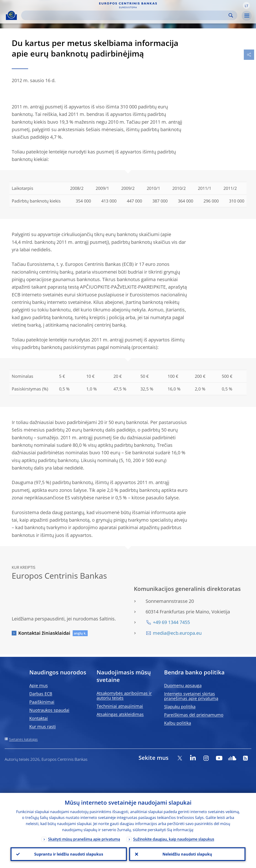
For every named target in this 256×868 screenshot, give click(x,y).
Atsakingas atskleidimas (120, 714)
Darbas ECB (41, 694)
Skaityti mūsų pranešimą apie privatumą (84, 839)
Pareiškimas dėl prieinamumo (194, 715)
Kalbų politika (178, 723)
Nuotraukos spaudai (49, 710)
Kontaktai (39, 718)
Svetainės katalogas (23, 739)
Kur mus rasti (43, 727)
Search (231, 15)
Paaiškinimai (42, 702)
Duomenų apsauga (183, 685)
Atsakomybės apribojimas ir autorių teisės (124, 696)
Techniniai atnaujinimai (120, 706)
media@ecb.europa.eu (177, 633)
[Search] (125, 15)
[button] (246, 5)
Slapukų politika (180, 707)
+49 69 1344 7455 (171, 622)
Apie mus (39, 685)
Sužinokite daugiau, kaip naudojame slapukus (174, 839)
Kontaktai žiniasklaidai (44, 633)
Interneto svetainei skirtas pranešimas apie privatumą (191, 696)
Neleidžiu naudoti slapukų (187, 854)
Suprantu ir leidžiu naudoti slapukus (69, 854)
